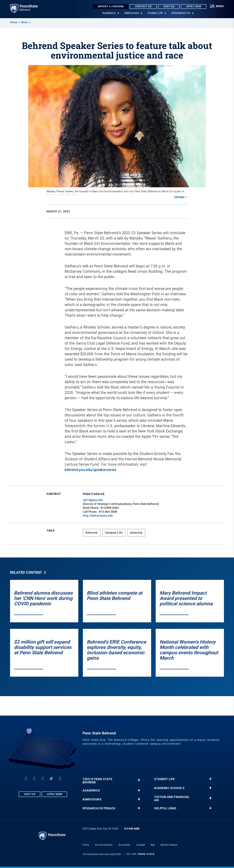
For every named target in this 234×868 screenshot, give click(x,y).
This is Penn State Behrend (97, 781)
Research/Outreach (99, 808)
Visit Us (169, 6)
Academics (109, 13)
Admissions (132, 13)
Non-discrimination (104, 845)
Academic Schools (169, 788)
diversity (136, 533)
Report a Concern (111, 6)
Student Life (155, 13)
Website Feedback (169, 845)
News (24, 22)
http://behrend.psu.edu (98, 516)
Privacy (86, 845)
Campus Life (114, 533)
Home (14, 22)
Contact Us (143, 6)
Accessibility (124, 845)
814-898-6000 (132, 829)
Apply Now (194, 6)
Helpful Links (165, 808)
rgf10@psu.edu (93, 500)
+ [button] (139, 780)
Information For (181, 13)
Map (153, 845)
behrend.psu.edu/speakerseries (91, 470)
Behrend (92, 533)
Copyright (141, 845)
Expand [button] (179, 197)
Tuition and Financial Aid (172, 799)
